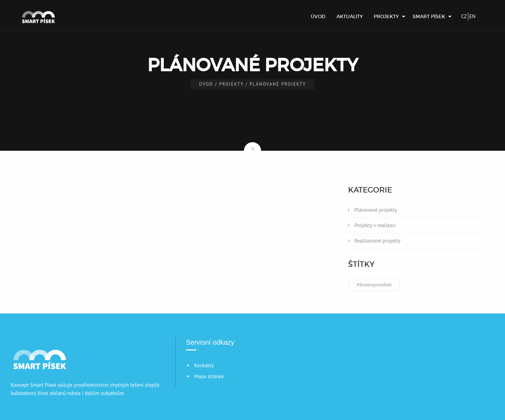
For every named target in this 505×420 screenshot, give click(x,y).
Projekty (386, 16)
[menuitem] (318, 16)
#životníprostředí (374, 285)
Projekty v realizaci (375, 225)
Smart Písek (429, 16)
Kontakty (204, 365)
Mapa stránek (209, 376)
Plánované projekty (376, 210)
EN (472, 16)
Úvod (318, 16)
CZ (464, 16)
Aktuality (350, 16)
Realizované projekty (378, 241)
